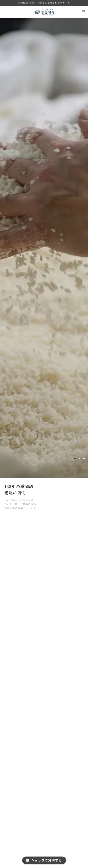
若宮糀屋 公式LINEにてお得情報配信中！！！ (44, 3)
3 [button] (84, 458)
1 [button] (75, 458)
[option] (44, 248)
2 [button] (79, 458)
